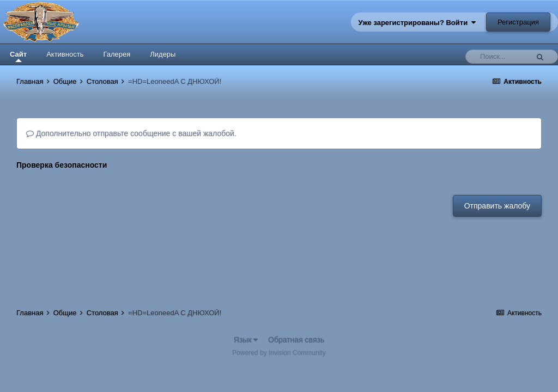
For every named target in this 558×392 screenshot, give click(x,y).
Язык (246, 340)
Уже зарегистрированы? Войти (417, 23)
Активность (65, 54)
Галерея (117, 54)
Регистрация (518, 22)
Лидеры (163, 54)
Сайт (18, 56)
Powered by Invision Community (279, 353)
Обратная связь (296, 340)
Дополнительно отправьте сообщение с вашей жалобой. (131, 133)
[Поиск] (500, 57)
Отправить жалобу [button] (497, 206)
